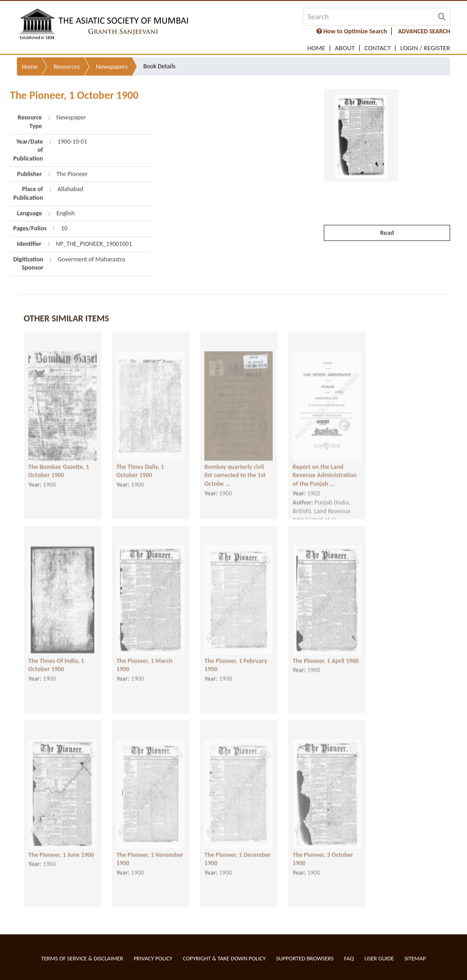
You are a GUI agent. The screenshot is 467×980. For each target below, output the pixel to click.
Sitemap (415, 958)
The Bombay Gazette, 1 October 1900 (59, 465)
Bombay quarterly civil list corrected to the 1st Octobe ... (235, 469)
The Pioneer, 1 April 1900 (326, 655)
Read (387, 215)
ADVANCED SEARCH (424, 31)
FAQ (349, 958)
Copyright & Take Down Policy (224, 958)
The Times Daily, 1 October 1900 (140, 465)
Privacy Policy (153, 958)
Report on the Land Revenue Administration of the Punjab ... (325, 469)
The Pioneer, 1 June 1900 (61, 849)
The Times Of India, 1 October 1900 (56, 659)
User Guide (379, 958)
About (345, 48)
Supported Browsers (305, 958)
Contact (378, 48)
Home (316, 48)
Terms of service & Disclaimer (82, 958)
